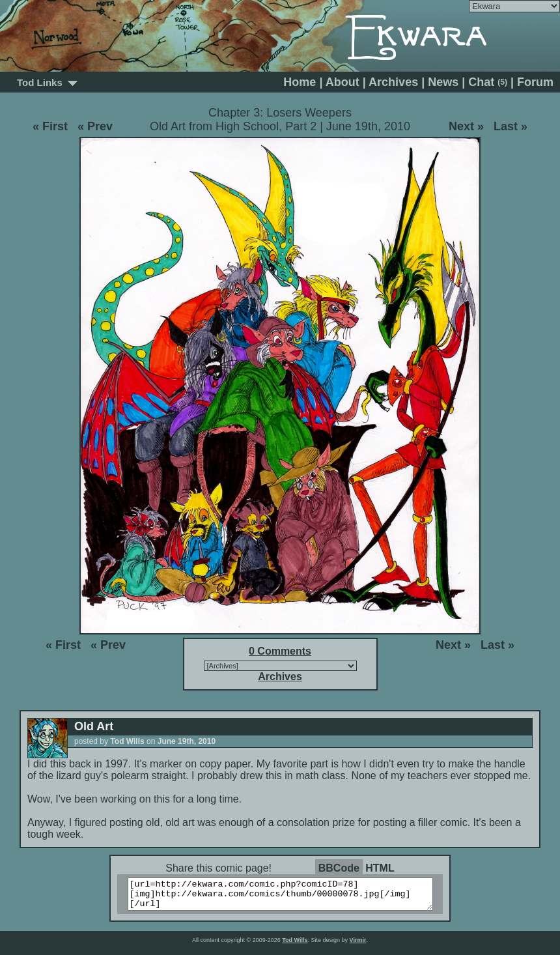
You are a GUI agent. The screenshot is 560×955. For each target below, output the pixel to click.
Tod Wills (295, 946)
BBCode (339, 868)
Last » (511, 126)
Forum (535, 82)
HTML (380, 868)
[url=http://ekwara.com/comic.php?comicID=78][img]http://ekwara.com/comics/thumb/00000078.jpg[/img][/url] (288, 897)
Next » (466, 126)
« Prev (95, 126)
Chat (488, 82)
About (343, 82)
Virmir (358, 946)
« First (50, 126)
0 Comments (280, 651)
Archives (393, 82)
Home (300, 82)
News (443, 82)
